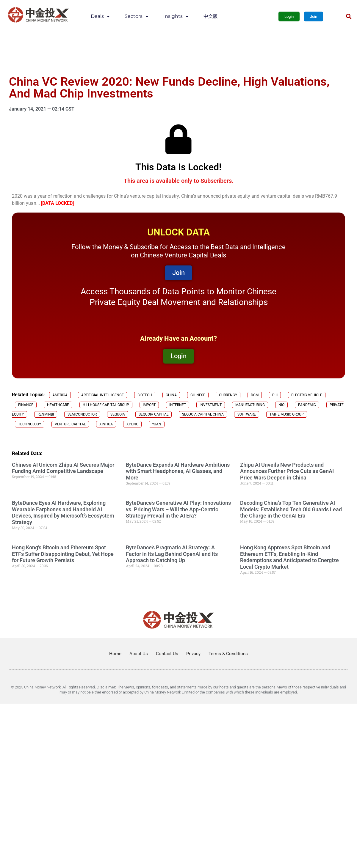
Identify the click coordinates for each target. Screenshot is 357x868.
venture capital (70, 424)
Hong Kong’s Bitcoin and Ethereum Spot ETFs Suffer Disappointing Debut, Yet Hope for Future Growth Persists (63, 554)
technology (30, 424)
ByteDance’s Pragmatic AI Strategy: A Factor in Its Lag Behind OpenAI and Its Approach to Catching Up (172, 554)
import (149, 405)
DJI (275, 395)
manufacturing (250, 405)
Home (115, 654)
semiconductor (82, 414)
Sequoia (118, 414)
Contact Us (167, 654)
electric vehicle (307, 395)
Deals (100, 16)
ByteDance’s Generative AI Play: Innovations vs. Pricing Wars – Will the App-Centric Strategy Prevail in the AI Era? (178, 509)
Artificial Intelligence (102, 395)
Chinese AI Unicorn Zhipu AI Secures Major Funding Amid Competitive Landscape (63, 468)
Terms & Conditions (228, 654)
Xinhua (106, 424)
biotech (145, 395)
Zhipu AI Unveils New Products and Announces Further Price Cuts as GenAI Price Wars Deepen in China (287, 471)
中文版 (211, 16)
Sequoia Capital (154, 414)
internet (178, 405)
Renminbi (46, 414)
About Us (139, 654)
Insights (176, 16)
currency (228, 395)
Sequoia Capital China (203, 414)
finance (26, 405)
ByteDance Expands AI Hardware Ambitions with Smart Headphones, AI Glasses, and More (178, 471)
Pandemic (307, 405)
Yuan (157, 424)
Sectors (137, 16)
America (60, 395)
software (247, 414)
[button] (349, 16)
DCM (255, 395)
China (171, 395)
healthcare (58, 405)
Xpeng (132, 424)
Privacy (193, 654)
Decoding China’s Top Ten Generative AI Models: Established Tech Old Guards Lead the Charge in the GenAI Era (291, 509)
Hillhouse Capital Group (106, 405)
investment (211, 405)
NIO (281, 405)
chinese (198, 395)
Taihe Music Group (287, 414)
